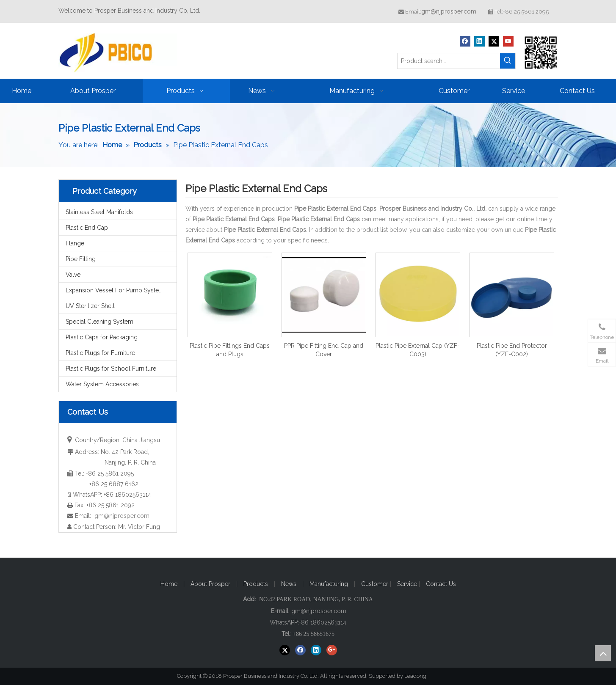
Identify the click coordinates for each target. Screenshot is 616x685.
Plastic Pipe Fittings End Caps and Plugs (230, 350)
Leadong (419, 676)
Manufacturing (329, 584)
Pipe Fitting (81, 259)
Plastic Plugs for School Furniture (111, 369)
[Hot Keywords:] (508, 61)
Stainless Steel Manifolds (99, 212)
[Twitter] (494, 41)
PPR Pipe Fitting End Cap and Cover (324, 350)
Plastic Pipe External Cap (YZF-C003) (418, 350)
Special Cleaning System (99, 322)
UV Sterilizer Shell (90, 306)
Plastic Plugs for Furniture (100, 353)
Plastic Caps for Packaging (102, 337)
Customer (376, 584)
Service (408, 584)
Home (169, 584)
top (603, 653)
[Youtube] (508, 41)
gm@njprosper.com (449, 11)
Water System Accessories (102, 384)
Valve (73, 275)
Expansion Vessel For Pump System (115, 290)
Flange (75, 243)
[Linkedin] (479, 41)
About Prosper (210, 584)
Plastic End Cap (87, 228)
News (289, 584)
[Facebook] (465, 41)
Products (256, 584)
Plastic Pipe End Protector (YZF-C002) (512, 350)
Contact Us (441, 584)
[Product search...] (449, 61)
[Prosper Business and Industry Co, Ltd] (541, 52)
